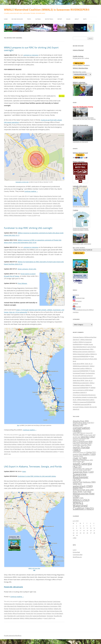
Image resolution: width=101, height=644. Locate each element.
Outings (38, 19)
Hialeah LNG (56, 203)
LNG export (49, 206)
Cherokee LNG (33, 199)
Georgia (21, 203)
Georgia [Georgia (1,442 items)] (88, 437)
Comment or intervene (83, 141)
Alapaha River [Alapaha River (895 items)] (81, 421)
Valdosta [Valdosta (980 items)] (89, 482)
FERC (50, 201)
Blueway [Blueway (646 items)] (78, 425)
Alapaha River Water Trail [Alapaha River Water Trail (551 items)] (83, 423)
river (55, 211)
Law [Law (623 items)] (76, 443)
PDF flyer (62, 96)
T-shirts (75, 210)
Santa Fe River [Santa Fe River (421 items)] (79, 461)
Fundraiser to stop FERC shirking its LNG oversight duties (37, 476)
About (77, 19)
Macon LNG (7, 208)
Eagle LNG (50, 437)
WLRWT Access (89, 344)
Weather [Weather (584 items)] (78, 488)
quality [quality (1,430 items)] (89, 454)
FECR (37, 201)
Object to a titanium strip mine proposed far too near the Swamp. (84, 118)
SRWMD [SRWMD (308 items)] (89, 469)
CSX (59, 199)
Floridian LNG (14, 203)
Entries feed (76, 552)
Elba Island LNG (12, 440)
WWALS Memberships (80, 68)
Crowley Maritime (52, 199)
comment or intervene (31, 55)
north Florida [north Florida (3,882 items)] (81, 449)
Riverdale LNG (29, 449)
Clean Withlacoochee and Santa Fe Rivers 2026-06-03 (85, 359)
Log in (75, 550)
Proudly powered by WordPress (13, 636)
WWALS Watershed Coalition (18, 215)
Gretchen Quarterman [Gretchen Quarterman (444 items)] (81, 438)
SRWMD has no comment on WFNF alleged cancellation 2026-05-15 (84, 390)
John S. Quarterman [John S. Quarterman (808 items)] (83, 441)
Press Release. (22, 283)
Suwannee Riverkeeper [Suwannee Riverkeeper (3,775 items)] (81, 477)
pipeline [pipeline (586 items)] (78, 454)
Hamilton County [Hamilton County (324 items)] (79, 440)
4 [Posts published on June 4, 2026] (83, 526)
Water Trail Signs (79, 162)
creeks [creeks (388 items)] (76, 433)
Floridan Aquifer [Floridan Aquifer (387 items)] (90, 435)
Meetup (75, 304)
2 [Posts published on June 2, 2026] (77, 526)
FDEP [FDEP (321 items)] (83, 433)
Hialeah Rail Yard (9, 206)
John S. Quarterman (33, 206)
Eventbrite (76, 295)
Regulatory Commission (46, 211)
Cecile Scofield (13, 199)
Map (18, 425)
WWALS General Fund (80, 153)
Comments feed (78, 555)
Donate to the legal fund (81, 206)
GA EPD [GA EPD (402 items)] (77, 437)
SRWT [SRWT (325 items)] (76, 470)
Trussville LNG (52, 213)
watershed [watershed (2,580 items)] (83, 486)
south (9, 213)
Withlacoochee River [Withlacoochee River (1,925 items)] (84, 495)
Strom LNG (15, 213)
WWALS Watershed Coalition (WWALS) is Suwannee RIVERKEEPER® (47, 10)
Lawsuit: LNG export (80, 186)
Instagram (77, 301)
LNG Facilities (57, 206)
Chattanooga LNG (23, 199)
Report (60, 19)
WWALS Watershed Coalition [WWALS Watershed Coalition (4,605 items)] (83, 506)
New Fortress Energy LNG (28, 208)
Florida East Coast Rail (33, 442)
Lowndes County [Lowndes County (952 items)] (82, 445)
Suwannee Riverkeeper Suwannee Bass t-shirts (81, 228)
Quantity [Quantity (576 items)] (78, 456)
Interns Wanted (78, 50)
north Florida (41, 208)
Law (20, 196)
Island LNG (18, 206)
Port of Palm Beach (31, 211)
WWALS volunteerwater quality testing (80, 83)
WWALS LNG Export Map (34, 568)
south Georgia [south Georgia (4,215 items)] (82, 465)
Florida (54, 201)
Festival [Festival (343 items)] (89, 433)
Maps (85, 19)
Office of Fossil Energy (52, 208)
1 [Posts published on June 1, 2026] (73, 526)
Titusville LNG (44, 213)
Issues (68, 19)
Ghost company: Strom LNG (27, 269)
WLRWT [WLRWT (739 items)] (78, 498)
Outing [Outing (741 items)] (91, 452)
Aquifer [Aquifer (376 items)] (76, 424)
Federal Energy (44, 201)
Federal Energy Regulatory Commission (46, 440)
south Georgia (38, 449)
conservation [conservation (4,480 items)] (81, 429)
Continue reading (31, 191)
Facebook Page (79, 298)
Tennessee (36, 213)
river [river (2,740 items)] (80, 458)
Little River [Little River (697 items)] (86, 443)
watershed (60, 213)
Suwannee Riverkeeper (25, 213)
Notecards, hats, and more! (82, 243)
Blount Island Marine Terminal (49, 196)
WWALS (6, 215)
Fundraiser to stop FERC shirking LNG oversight (28, 228)
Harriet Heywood (47, 203)
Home (6, 19)
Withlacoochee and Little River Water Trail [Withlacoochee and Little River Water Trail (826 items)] (83, 491)
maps (24, 471)
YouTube (77, 307)
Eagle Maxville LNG (13, 201)
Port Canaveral (12, 211)
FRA (50, 442)
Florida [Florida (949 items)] (78, 435)
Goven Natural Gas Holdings (33, 203)
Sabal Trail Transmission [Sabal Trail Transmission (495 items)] (83, 460)
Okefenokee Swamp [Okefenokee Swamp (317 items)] (79, 452)
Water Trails (49, 19)
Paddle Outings (78, 56)
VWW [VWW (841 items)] (77, 484)
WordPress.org (77, 557)
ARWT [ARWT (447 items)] (84, 424)
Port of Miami (21, 211)
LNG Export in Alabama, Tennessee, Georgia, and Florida (33, 466)
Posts (29, 19)
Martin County (16, 208)
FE (34, 201)
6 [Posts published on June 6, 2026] (90, 526)
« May (75, 538)
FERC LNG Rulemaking (80, 125)
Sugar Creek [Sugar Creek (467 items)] (85, 470)
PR (26, 196)
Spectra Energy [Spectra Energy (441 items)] (79, 469)
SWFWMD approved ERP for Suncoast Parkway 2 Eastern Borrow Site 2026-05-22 (85, 407)
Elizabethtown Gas (28, 201)
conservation (42, 199)
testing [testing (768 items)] (78, 482)
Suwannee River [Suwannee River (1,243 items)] (83, 472)
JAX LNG (24, 206)
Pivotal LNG (48, 447)
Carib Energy (60, 435)
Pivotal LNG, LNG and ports (13, 587)
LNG (23, 196)
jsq (39, 215)
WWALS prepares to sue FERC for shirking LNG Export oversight (31, 49)
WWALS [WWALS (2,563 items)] (81, 500)
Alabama (36, 196)
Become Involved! (17, 19)
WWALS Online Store (80, 234)
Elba (20, 201)
